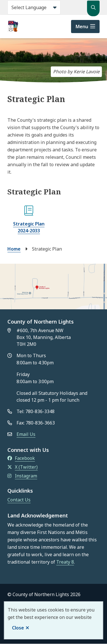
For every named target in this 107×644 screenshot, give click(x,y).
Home (14, 249)
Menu (82, 27)
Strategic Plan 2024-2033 (29, 227)
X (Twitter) (23, 467)
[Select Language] (34, 7)
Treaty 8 (65, 562)
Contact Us (19, 500)
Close (18, 628)
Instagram (22, 476)
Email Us (26, 434)
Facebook (21, 458)
